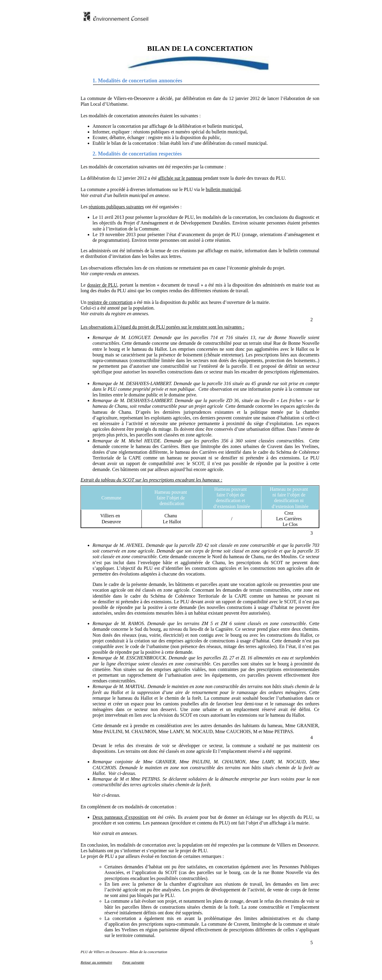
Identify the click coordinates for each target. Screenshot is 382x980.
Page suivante (133, 962)
